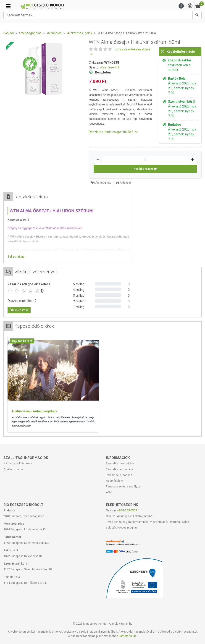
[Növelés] (192, 160)
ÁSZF (109, 492)
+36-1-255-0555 (127, 510)
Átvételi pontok (13, 469)
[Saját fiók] (190, 6)
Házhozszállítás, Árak (18, 463)
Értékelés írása (19, 310)
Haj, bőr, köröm (22, 341)
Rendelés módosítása (120, 463)
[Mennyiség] (145, 160)
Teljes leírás (16, 257)
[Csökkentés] (98, 160)
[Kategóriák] (8, 6)
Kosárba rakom (145, 169)
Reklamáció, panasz (119, 475)
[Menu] (181, 6)
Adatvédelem (114, 481)
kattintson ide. (128, 636)
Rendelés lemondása (120, 469)
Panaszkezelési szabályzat (124, 486)
